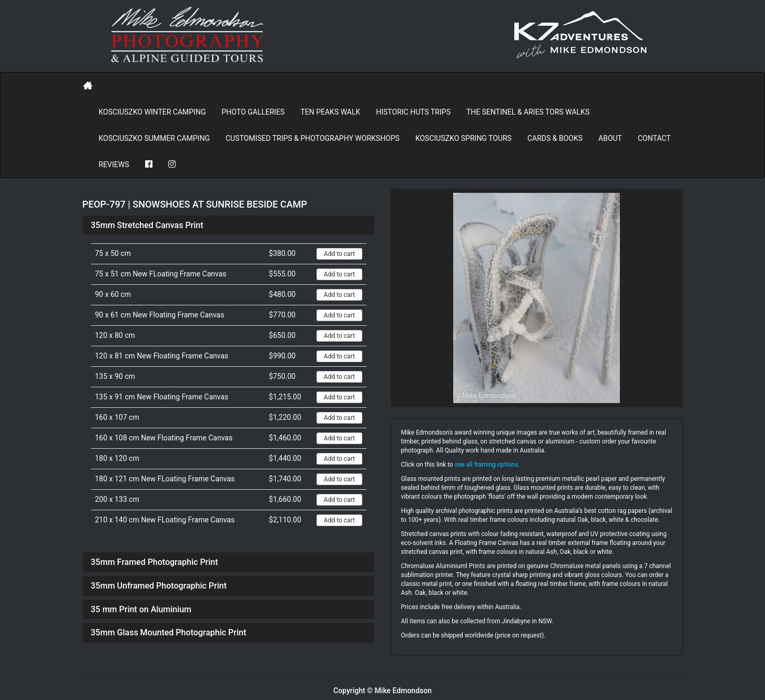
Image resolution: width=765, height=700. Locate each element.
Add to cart (339, 254)
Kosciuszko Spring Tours (463, 138)
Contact (654, 138)
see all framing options (487, 465)
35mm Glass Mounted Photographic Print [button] (169, 632)
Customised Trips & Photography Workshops (313, 138)
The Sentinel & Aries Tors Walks (528, 112)
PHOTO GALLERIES (253, 112)
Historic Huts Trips (413, 112)
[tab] (229, 225)
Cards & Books (555, 138)
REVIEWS (114, 164)
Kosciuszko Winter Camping (152, 112)
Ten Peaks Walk (330, 112)
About (610, 138)
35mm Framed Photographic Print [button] (155, 562)
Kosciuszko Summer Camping (154, 138)
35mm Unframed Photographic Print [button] (159, 586)
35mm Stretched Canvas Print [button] (147, 225)
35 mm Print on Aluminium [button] (141, 609)
